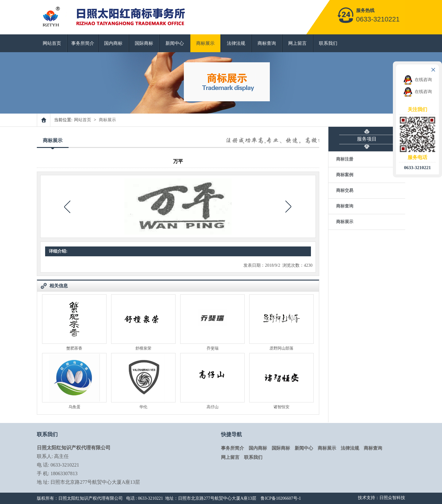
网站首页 (52, 43)
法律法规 (236, 43)
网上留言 (297, 43)
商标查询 (267, 43)
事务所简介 (83, 43)
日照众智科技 (392, 498)
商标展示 (205, 43)
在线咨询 (418, 80)
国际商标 (144, 43)
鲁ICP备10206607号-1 (281, 498)
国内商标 (113, 43)
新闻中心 (175, 43)
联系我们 (328, 43)
